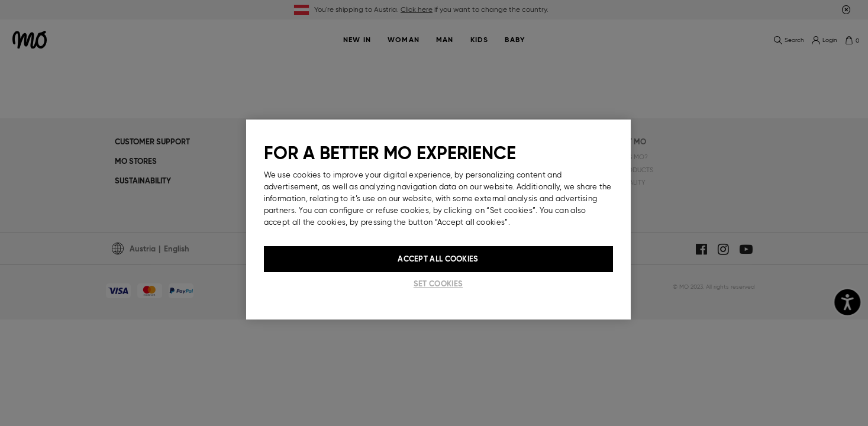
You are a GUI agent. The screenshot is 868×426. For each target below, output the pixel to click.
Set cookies (438, 284)
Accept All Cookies (438, 259)
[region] (438, 220)
